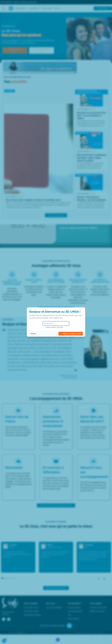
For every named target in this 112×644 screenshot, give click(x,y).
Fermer (33, 334)
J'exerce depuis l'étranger (53, 327)
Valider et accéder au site (71, 334)
